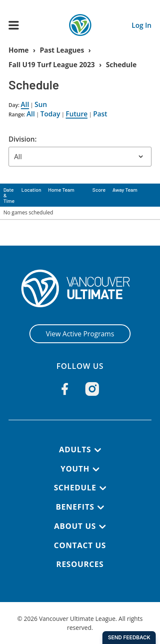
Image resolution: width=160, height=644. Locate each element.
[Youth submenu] (96, 469)
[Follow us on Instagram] (92, 389)
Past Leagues (62, 50)
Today (51, 114)
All (25, 104)
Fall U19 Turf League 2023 (52, 65)
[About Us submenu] (102, 527)
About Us (75, 526)
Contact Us (80, 545)
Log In (141, 25)
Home (19, 50)
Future (77, 114)
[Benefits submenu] (101, 507)
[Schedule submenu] (103, 488)
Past (100, 114)
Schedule (121, 65)
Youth (75, 469)
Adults (75, 449)
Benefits (75, 507)
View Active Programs (80, 334)
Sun (41, 104)
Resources (80, 564)
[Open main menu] (14, 25)
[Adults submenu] (98, 450)
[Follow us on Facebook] (65, 389)
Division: (23, 139)
